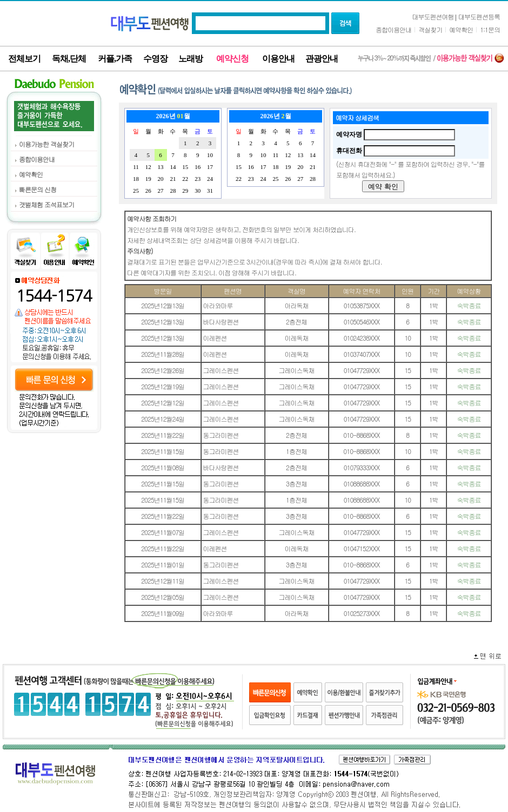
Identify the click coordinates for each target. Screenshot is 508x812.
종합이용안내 (393, 29)
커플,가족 (115, 59)
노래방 (190, 59)
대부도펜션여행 (433, 16)
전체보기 (24, 59)
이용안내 (278, 59)
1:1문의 (490, 29)
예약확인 (461, 29)
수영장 (155, 59)
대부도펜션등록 (479, 16)
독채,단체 (69, 59)
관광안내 (322, 59)
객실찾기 (430, 29)
